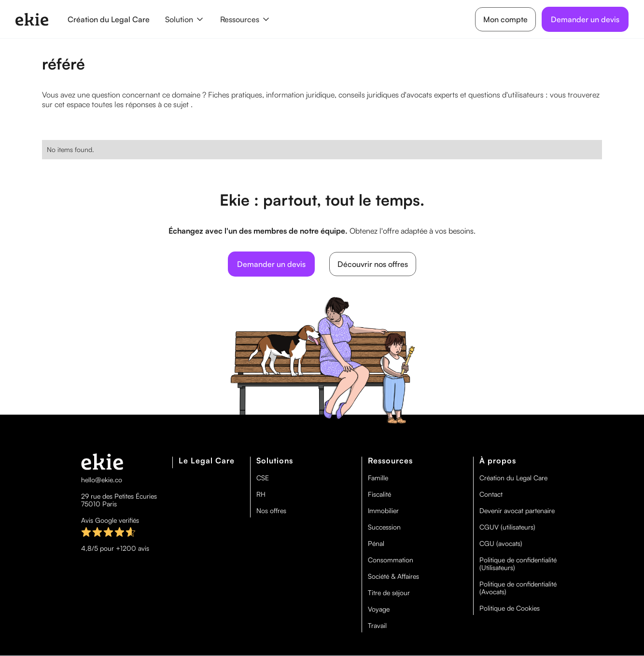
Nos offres (271, 511)
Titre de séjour (389, 593)
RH (261, 494)
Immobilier (383, 511)
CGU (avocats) (501, 544)
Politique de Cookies (510, 608)
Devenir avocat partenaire (517, 511)
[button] (185, 19)
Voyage (379, 609)
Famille (378, 478)
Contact (491, 494)
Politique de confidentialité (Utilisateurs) (518, 564)
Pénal (376, 544)
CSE (263, 478)
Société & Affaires (393, 576)
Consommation (391, 560)
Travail (377, 626)
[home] (32, 19)
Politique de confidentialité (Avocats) (518, 588)
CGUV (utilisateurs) (507, 527)
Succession (384, 527)
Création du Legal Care (109, 19)
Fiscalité (379, 494)
